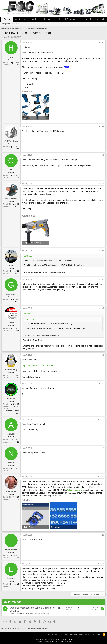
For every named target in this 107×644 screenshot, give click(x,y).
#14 (103, 564)
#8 (103, 355)
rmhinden (96, 610)
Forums (7, 19)
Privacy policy (90, 634)
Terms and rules (76, 634)
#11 (103, 448)
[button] (28, 19)
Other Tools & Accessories (40, 614)
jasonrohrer (14, 614)
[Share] (100, 42)
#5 (103, 251)
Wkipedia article (74, 490)
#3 (103, 155)
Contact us (52, 634)
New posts (6, 24)
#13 (103, 535)
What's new (20, 19)
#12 (103, 477)
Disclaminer (63, 634)
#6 (103, 279)
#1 (103, 42)
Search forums (18, 24)
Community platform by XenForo (54, 639)
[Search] (103, 19)
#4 (103, 184)
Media (35, 19)
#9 (103, 384)
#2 (103, 126)
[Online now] (11, 395)
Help (99, 634)
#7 (103, 308)
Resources (48, 19)
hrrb (5, 37)
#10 (103, 419)
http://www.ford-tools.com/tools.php (38, 365)
